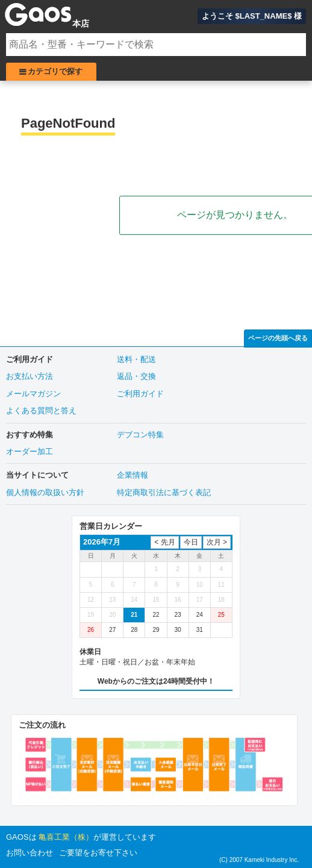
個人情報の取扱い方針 (45, 492)
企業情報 (133, 475)
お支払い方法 (30, 376)
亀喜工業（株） (66, 837)
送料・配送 (136, 359)
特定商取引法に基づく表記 (164, 492)
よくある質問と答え (41, 411)
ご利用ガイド (140, 394)
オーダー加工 (30, 451)
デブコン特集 (140, 435)
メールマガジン (33, 394)
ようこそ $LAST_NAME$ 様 (252, 16)
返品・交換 (136, 376)
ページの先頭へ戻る (278, 338)
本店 (81, 23)
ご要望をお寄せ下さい (98, 853)
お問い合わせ (30, 853)
